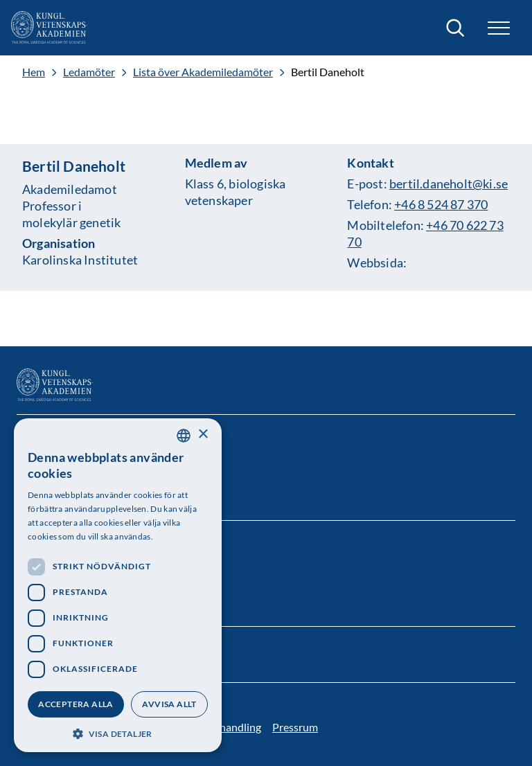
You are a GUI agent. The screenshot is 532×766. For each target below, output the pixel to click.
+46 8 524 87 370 (441, 204)
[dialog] (118, 585)
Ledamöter (89, 72)
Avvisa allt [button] (169, 704)
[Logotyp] (49, 28)
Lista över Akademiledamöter (203, 72)
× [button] (203, 435)
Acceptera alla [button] (76, 704)
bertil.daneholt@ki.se (449, 184)
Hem (34, 72)
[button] (499, 28)
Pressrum (295, 727)
